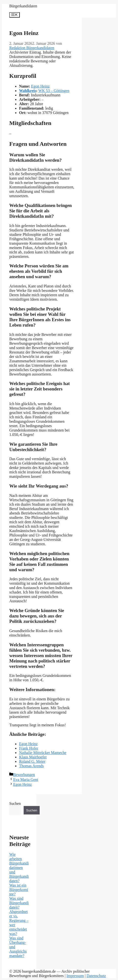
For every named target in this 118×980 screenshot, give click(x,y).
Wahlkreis (28, 91)
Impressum (75, 976)
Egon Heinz (40, 86)
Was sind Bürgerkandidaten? (19, 903)
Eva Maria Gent (26, 780)
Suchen (15, 803)
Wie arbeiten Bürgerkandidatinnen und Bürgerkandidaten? (19, 868)
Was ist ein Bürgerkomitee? (19, 890)
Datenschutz (96, 976)
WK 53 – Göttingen (54, 91)
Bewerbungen (24, 775)
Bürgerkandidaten (23, 6)
